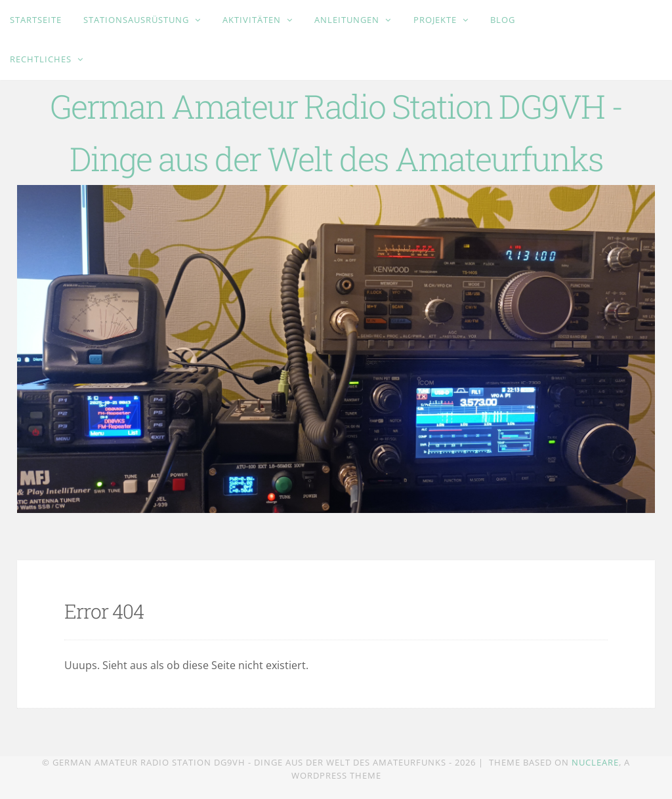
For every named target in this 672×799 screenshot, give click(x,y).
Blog (503, 20)
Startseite (36, 20)
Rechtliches (42, 59)
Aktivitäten (253, 20)
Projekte (436, 20)
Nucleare (595, 762)
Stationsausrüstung (137, 20)
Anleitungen (348, 20)
